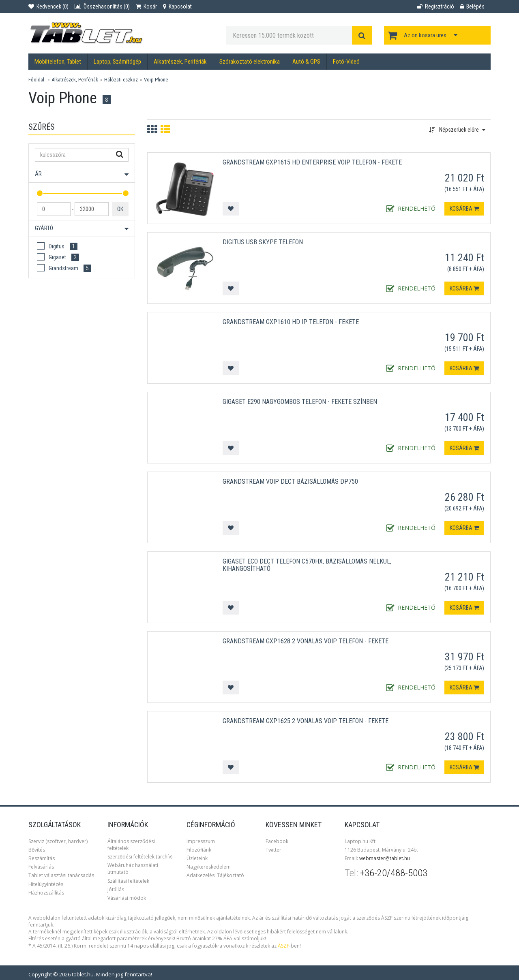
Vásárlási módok (127, 898)
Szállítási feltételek (128, 881)
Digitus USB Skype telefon (263, 242)
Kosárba (464, 209)
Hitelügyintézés (46, 884)
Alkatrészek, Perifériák (180, 62)
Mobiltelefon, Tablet (58, 62)
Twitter (273, 850)
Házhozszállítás (46, 893)
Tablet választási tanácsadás (61, 875)
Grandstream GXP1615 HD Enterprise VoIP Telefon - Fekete (312, 162)
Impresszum (201, 841)
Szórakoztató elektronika (250, 62)
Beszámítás (42, 858)
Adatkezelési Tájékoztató (215, 875)
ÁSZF (283, 946)
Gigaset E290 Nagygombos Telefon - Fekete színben (300, 402)
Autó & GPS (306, 62)
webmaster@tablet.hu (385, 858)
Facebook (277, 841)
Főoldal (36, 80)
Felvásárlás (41, 867)
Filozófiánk (199, 850)
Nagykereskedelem (209, 867)
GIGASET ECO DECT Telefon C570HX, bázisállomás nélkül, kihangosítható (307, 565)
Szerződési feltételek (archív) (140, 857)
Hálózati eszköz (121, 80)
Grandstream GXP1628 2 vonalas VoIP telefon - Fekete (306, 641)
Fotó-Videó (346, 62)
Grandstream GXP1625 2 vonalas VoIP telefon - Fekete (306, 721)
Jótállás (116, 889)
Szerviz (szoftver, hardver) (58, 841)
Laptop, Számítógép (117, 62)
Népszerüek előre (457, 130)
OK (120, 209)
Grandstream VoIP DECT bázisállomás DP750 (290, 481)
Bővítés (37, 850)
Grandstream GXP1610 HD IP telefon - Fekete (291, 322)
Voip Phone (156, 80)
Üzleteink (197, 858)
